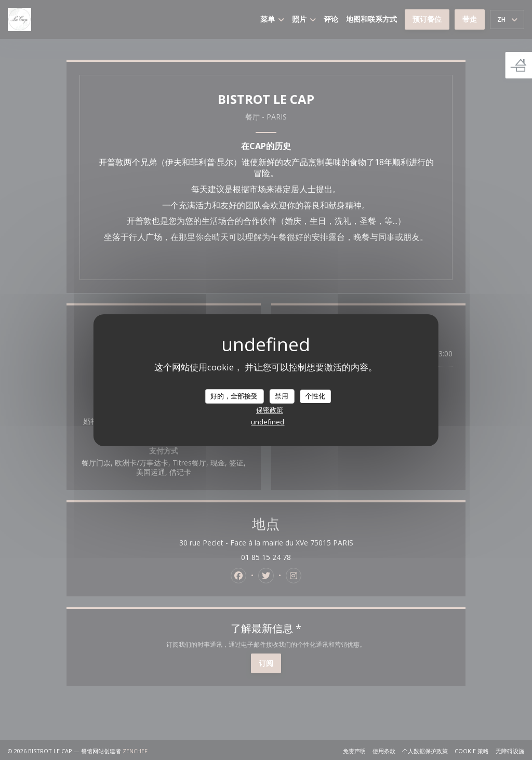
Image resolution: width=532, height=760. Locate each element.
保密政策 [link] (270, 410)
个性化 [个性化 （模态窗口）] (315, 396)
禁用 (282, 396)
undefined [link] (268, 422)
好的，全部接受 (234, 396)
